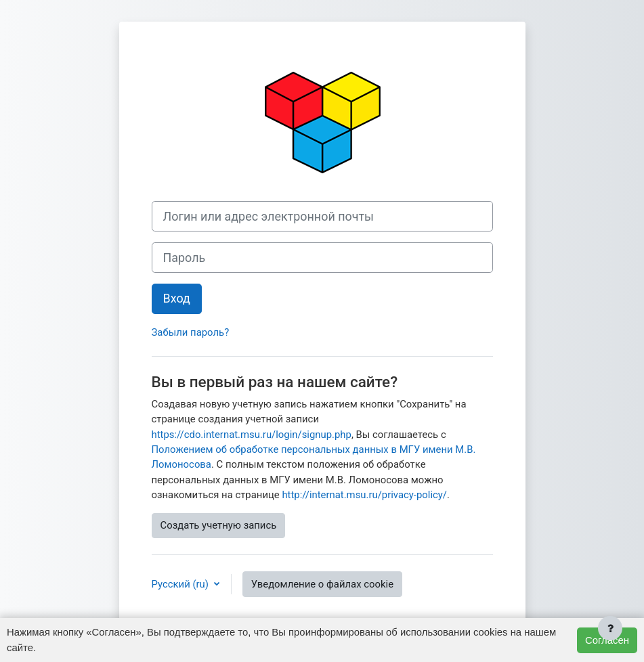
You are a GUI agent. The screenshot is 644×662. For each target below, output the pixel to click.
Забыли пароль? (191, 332)
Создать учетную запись (219, 525)
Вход (177, 298)
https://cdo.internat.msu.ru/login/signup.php (252, 435)
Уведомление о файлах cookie (322, 584)
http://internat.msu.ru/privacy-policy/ (364, 495)
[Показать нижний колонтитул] (610, 628)
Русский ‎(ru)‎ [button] (181, 584)
